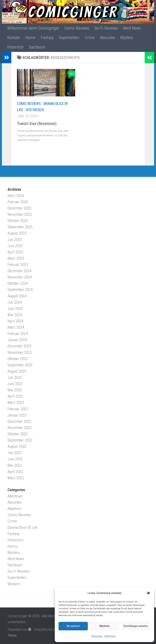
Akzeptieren (73, 626)
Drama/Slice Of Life (22, 528)
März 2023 (16, 402)
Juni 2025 (15, 246)
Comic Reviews (77, 28)
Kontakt (14, 38)
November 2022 (20, 428)
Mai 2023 (15, 390)
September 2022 (20, 440)
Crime (90, 38)
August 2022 (17, 446)
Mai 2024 (15, 315)
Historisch (15, 47)
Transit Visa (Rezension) (37, 124)
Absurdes (107, 38)
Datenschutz (97, 636)
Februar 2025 (18, 265)
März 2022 (16, 478)
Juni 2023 (15, 384)
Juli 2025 (15, 240)
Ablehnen (104, 626)
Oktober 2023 (18, 359)
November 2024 (20, 277)
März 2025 (16, 258)
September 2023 (20, 365)
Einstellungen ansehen (136, 626)
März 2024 (16, 327)
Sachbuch (37, 47)
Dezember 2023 (19, 346)
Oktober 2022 (18, 434)
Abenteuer (15, 496)
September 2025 (20, 227)
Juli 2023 (15, 377)
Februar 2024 (18, 334)
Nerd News (132, 28)
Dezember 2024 (19, 271)
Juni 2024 (15, 309)
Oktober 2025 (18, 221)
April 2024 (15, 321)
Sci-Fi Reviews (106, 28)
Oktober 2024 (18, 283)
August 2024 (17, 296)
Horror (30, 38)
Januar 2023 (17, 415)
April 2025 (15, 252)
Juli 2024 (15, 302)
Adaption (14, 509)
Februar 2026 (18, 202)
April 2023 (15, 396)
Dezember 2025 (19, 208)
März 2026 (16, 196)
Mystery (127, 38)
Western (14, 584)
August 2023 (17, 371)
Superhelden (69, 38)
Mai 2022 (15, 465)
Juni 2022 (15, 459)
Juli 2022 (15, 453)
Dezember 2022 (19, 421)
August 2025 (17, 233)
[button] (148, 593)
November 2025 (20, 214)
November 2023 (20, 352)
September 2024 (20, 290)
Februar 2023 (18, 409)
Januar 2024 (17, 340)
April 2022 (15, 472)
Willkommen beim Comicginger (33, 28)
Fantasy (47, 38)
